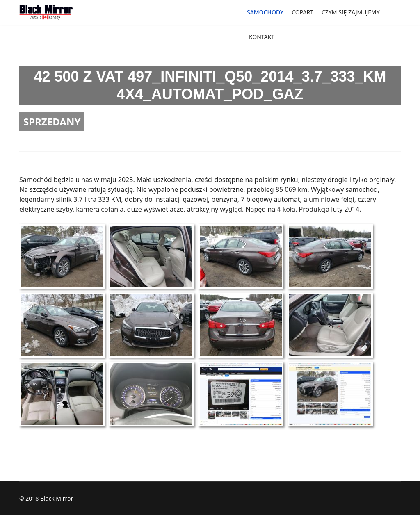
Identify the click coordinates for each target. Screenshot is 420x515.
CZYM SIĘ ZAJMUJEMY (351, 12)
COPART (302, 12)
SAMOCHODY (265, 12)
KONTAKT (262, 37)
